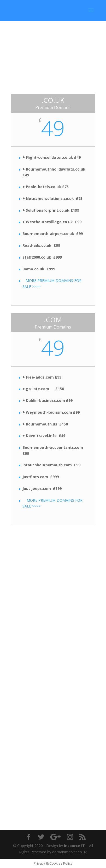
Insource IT (74, 846)
